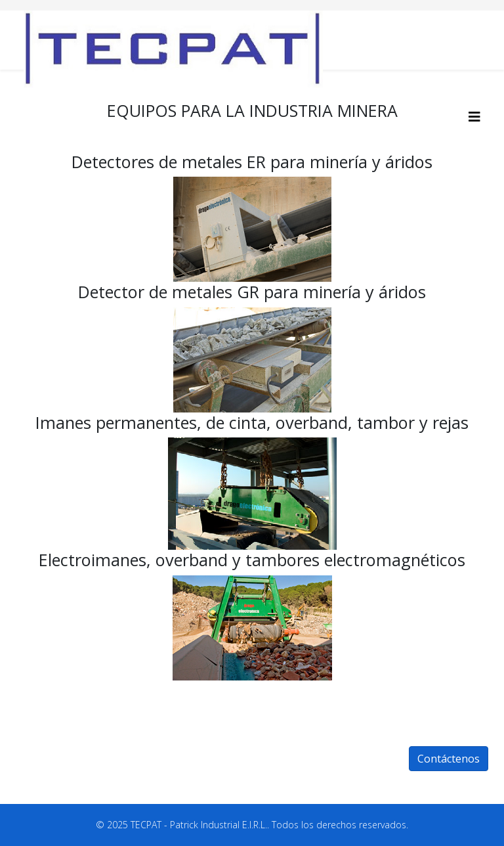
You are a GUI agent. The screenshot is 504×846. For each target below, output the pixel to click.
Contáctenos (449, 759)
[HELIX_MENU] (474, 117)
